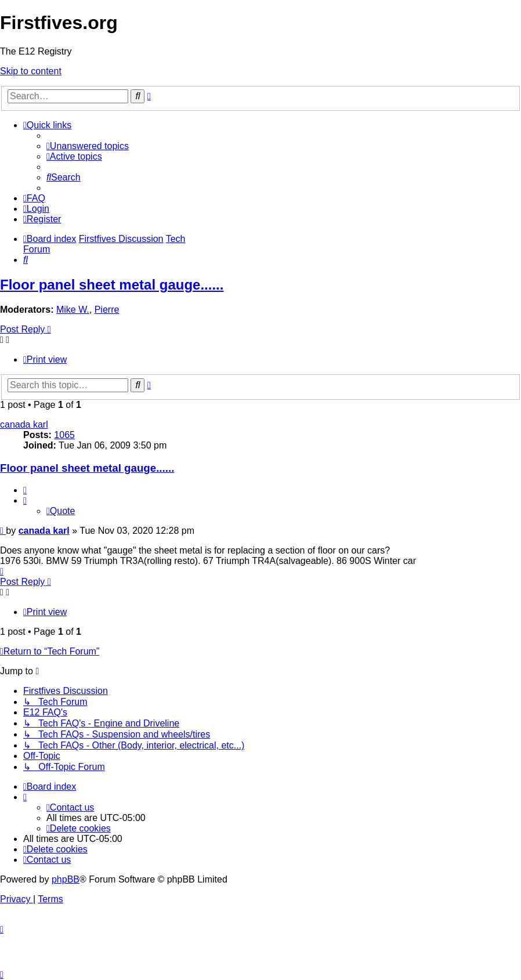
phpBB (66, 879)
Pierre (107, 310)
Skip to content (31, 71)
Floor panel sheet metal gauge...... (112, 285)
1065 (64, 435)
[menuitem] (88, 146)
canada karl (24, 424)
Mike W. (73, 310)
